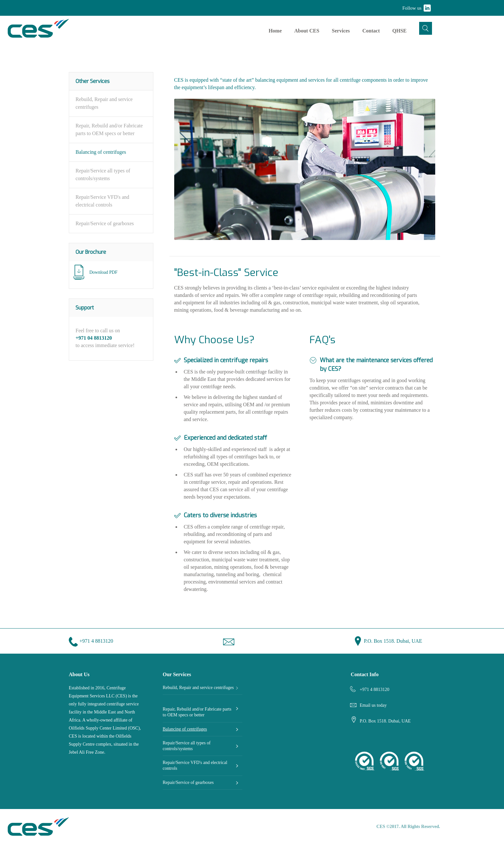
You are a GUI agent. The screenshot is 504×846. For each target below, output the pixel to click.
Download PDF (104, 272)
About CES (307, 31)
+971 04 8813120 (94, 338)
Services (341, 31)
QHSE (400, 31)
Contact (371, 31)
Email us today (373, 705)
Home (275, 31)
